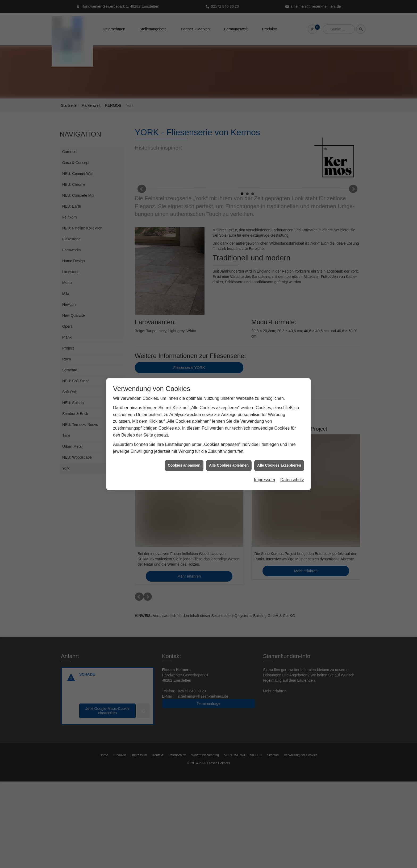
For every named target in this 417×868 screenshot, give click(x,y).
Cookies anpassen (184, 465)
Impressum (264, 480)
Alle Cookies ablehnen (229, 465)
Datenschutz (292, 480)
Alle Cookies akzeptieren (279, 465)
